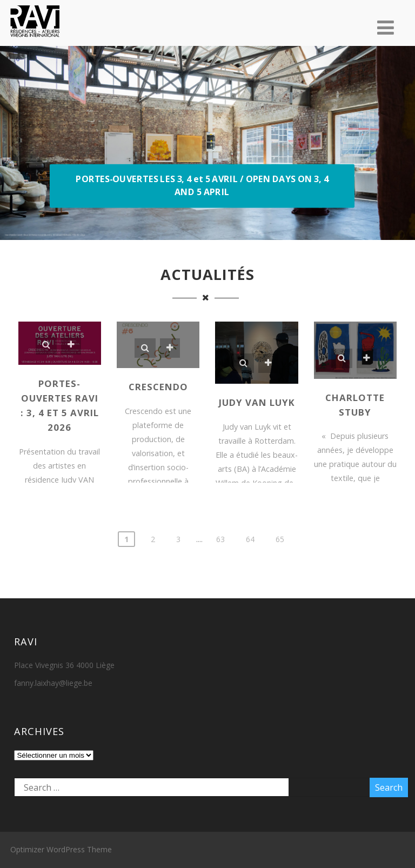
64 (250, 539)
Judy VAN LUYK (257, 402)
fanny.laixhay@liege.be (53, 683)
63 (220, 539)
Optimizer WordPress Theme (61, 849)
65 (280, 539)
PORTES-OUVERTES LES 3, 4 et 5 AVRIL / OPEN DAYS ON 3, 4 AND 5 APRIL (202, 185)
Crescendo (158, 387)
